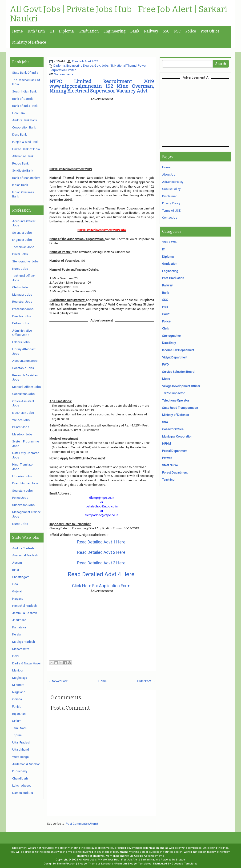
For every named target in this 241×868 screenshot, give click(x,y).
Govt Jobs (101, 66)
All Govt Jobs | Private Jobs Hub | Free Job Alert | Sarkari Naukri (118, 14)
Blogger (181, 860)
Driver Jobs (20, 254)
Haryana (18, 599)
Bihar (16, 570)
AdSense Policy (173, 182)
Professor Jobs (23, 309)
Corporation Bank (24, 127)
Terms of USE (171, 211)
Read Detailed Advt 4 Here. (102, 574)
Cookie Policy (171, 189)
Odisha (17, 699)
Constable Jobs (23, 368)
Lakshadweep (22, 786)
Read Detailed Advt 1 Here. (102, 542)
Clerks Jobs (20, 287)
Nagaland (19, 692)
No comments (64, 74)
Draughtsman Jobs (25, 483)
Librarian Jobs (22, 476)
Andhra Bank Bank (25, 120)
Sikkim (17, 721)
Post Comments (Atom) (82, 824)
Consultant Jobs (23, 394)
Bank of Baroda (23, 99)
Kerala (16, 634)
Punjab (17, 706)
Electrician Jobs (23, 413)
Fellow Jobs (21, 323)
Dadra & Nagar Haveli (27, 663)
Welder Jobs (21, 420)
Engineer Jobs (22, 240)
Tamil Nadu (20, 728)
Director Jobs (22, 316)
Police (191, 31)
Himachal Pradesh (24, 606)
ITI (52, 31)
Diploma (66, 31)
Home (18, 31)
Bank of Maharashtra (26, 178)
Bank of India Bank (25, 106)
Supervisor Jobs (23, 505)
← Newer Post (58, 681)
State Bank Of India (25, 73)
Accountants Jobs (25, 361)
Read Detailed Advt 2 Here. (102, 552)
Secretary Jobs (22, 491)
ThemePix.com (66, 864)
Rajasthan (19, 714)
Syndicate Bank (23, 171)
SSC (166, 31)
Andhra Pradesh (23, 548)
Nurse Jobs (20, 269)
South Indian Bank (24, 91)
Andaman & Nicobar (26, 764)
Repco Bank (20, 163)
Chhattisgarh (21, 577)
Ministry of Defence (29, 42)
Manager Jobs (22, 295)
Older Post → (146, 681)
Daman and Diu (23, 793)
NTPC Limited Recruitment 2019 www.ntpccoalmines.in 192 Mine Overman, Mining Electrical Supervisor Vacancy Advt (102, 86)
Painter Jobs (21, 427)
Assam (17, 563)
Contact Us (170, 218)
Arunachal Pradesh (25, 555)
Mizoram (18, 685)
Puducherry (20, 771)
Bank (135, 31)
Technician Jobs (23, 247)
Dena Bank (20, 135)
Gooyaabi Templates (184, 864)
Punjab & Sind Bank (25, 142)
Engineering (115, 31)
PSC (177, 31)
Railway (151, 31)
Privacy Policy (171, 203)
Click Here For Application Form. (102, 586)
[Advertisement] (201, 112)
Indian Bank (20, 185)
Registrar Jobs (22, 302)
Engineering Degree (80, 66)
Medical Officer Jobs (26, 387)
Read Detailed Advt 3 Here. (102, 563)
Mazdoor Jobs (22, 434)
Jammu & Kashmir (25, 613)
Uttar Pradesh (21, 742)
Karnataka (19, 627)
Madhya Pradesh (24, 642)
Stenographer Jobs (25, 261)
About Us (169, 175)
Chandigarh (20, 778)
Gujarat (17, 591)
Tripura (17, 735)
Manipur (18, 670)
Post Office (210, 31)
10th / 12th (36, 31)
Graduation (89, 31)
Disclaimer (169, 196)
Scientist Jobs (22, 233)
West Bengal (21, 757)
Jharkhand (19, 620)
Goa (15, 584)
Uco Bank (19, 113)
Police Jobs (20, 498)
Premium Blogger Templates (133, 864)
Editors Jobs (21, 342)
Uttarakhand (21, 749)
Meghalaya (20, 678)
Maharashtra (21, 649)
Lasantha (107, 864)
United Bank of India (26, 149)
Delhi (16, 656)
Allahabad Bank (23, 156)
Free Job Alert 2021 (85, 61)
